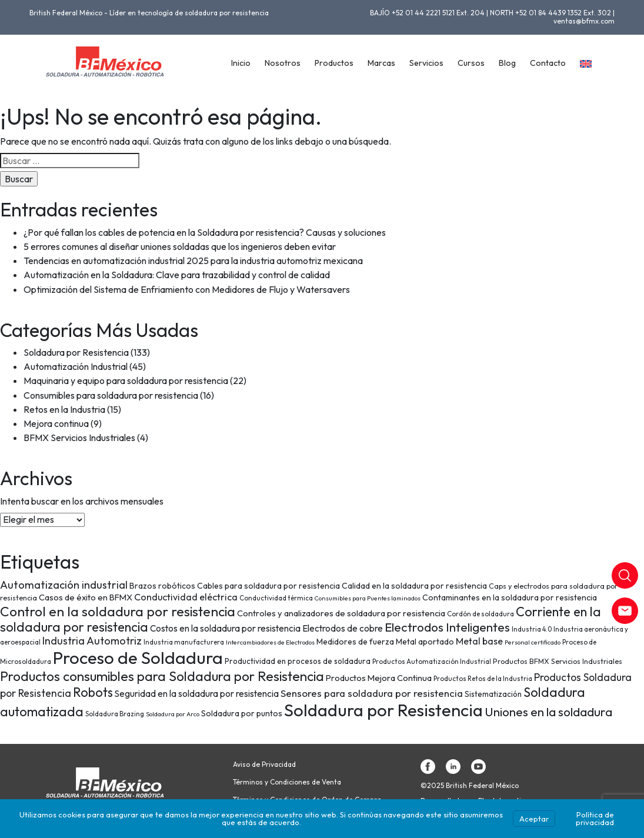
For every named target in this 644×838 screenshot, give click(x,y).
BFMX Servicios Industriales (79, 438)
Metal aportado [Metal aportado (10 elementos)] (425, 642)
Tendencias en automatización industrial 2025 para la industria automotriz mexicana (193, 261)
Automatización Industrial (76, 366)
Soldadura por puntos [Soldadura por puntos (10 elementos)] (242, 713)
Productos (334, 63)
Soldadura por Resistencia (76, 352)
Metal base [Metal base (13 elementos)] (479, 641)
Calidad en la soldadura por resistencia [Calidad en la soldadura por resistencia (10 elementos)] (414, 586)
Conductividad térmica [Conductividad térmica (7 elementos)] (276, 598)
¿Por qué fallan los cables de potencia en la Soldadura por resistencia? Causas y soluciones (205, 232)
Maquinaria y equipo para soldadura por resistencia (126, 380)
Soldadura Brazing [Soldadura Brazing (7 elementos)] (115, 714)
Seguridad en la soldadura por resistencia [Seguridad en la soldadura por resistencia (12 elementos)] (197, 694)
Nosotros (283, 63)
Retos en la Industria (64, 409)
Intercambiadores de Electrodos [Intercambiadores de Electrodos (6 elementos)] (270, 642)
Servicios (426, 63)
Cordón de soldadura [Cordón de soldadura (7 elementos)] (481, 614)
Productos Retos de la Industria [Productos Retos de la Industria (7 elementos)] (483, 678)
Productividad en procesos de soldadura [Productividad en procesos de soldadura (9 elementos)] (298, 661)
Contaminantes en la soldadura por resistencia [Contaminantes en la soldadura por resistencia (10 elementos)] (510, 597)
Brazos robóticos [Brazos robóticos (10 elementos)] (162, 586)
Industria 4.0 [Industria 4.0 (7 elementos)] (532, 629)
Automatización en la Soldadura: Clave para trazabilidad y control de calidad (177, 275)
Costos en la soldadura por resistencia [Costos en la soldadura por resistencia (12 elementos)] (225, 628)
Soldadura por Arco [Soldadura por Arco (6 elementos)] (173, 714)
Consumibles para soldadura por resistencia (111, 395)
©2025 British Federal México (470, 786)
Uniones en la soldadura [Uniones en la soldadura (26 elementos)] (548, 712)
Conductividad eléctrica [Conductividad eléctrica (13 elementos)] (186, 597)
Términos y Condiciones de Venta (287, 782)
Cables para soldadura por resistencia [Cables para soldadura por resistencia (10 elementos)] (268, 586)
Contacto (548, 63)
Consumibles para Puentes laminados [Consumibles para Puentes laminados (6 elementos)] (368, 598)
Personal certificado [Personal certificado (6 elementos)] (533, 642)
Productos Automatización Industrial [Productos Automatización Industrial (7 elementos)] (432, 661)
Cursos (471, 63)
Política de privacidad (595, 818)
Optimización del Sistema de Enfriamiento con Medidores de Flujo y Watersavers (187, 289)
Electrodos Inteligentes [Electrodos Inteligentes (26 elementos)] (447, 627)
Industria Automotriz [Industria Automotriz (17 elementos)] (92, 641)
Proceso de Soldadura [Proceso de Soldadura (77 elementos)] (138, 658)
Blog (507, 63)
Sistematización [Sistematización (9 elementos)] (493, 694)
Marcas (381, 63)
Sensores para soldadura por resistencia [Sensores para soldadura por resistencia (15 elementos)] (372, 693)
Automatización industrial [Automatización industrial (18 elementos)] (64, 585)
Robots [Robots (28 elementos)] (93, 692)
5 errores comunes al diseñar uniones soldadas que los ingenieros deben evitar (180, 246)
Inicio (241, 63)
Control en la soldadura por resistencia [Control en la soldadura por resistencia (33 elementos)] (118, 611)
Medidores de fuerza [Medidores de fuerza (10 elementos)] (355, 642)
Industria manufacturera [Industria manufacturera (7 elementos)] (184, 642)
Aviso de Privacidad (264, 764)
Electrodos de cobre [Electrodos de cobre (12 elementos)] (343, 628)
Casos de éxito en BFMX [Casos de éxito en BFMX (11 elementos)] (86, 597)
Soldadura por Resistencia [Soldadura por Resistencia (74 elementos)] (383, 710)
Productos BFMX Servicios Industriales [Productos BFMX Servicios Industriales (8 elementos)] (558, 661)
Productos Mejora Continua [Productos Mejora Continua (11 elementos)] (379, 678)
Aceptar (534, 819)
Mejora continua (56, 423)
